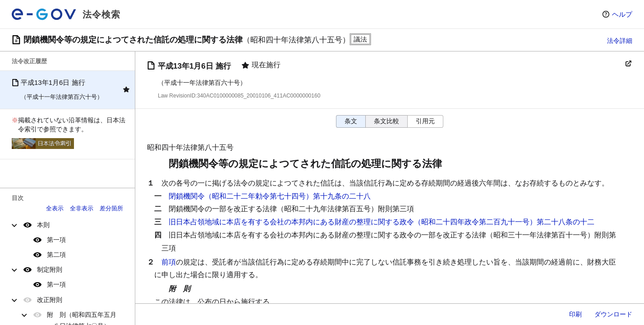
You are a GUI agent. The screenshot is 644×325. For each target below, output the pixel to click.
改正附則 (50, 300)
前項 (169, 262)
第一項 (56, 240)
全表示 (55, 208)
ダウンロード (613, 314)
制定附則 (50, 269)
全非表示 (82, 208)
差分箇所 (111, 208)
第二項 (56, 255)
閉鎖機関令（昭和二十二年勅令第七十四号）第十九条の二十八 (270, 196)
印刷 (575, 314)
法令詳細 (620, 41)
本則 (43, 225)
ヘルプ (622, 14)
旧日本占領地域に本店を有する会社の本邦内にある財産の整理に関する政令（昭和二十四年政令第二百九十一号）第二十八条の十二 (382, 222)
